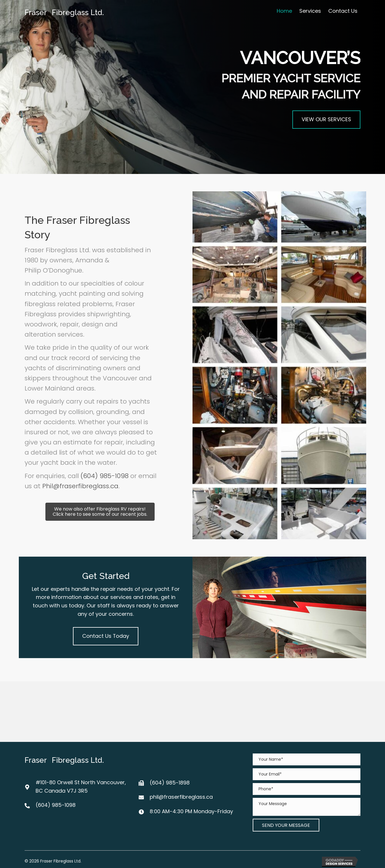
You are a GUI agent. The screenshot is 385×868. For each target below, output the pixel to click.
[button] (326, 120)
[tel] (307, 789)
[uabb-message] (307, 807)
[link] (284, 11)
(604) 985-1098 (104, 476)
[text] (307, 759)
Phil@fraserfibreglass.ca (80, 486)
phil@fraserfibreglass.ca (181, 797)
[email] (307, 774)
